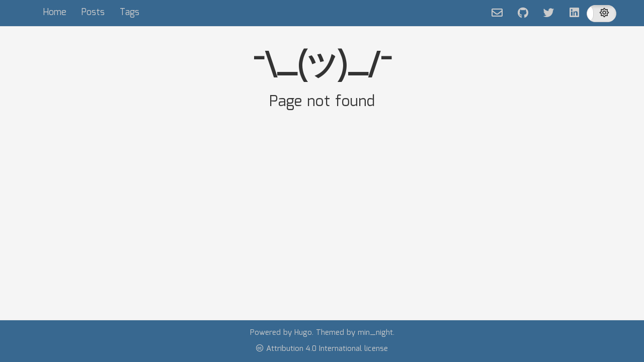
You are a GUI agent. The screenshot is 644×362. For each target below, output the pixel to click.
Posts (93, 13)
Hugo (303, 333)
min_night (375, 333)
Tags (130, 13)
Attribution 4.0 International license (322, 349)
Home (55, 13)
